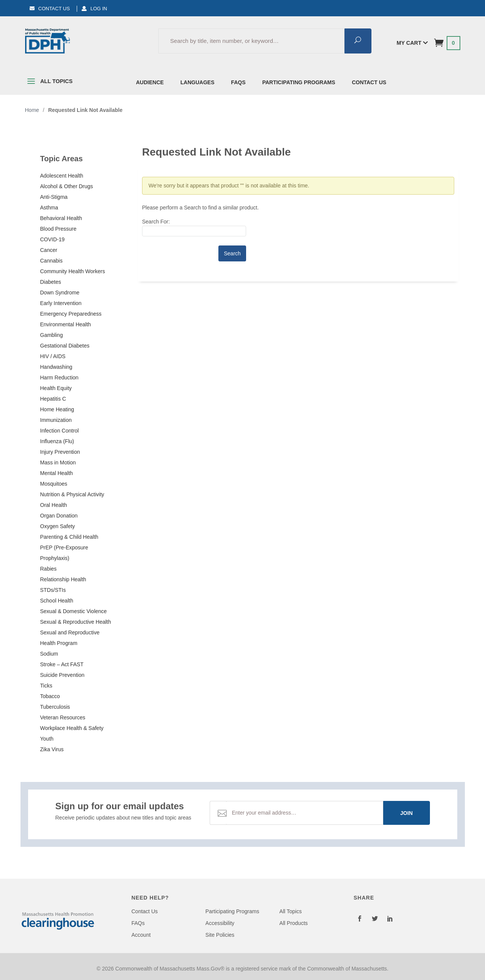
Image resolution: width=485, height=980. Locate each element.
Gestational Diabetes (65, 346)
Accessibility (220, 923)
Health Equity (56, 388)
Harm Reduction (59, 378)
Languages (197, 82)
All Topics (49, 83)
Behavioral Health (61, 218)
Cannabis (51, 261)
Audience (150, 82)
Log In (94, 9)
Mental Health (57, 473)
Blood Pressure (58, 229)
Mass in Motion (58, 462)
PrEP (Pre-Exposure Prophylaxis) (64, 553)
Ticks (46, 686)
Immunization (56, 420)
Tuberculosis (55, 707)
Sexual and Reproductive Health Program (70, 638)
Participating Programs (299, 82)
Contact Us (50, 9)
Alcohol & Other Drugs (67, 186)
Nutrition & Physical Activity (72, 494)
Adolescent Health (62, 176)
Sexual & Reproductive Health (76, 622)
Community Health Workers (73, 271)
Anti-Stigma (54, 197)
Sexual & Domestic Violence (74, 611)
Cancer (49, 250)
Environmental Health (66, 324)
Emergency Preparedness (71, 314)
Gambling (52, 335)
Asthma (49, 208)
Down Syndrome (60, 293)
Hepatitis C (53, 399)
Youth (47, 739)
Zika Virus (52, 749)
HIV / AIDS (53, 356)
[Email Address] (305, 813)
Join (407, 813)
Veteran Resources (63, 717)
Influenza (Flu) (57, 441)
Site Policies (220, 935)
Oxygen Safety (58, 526)
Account (141, 935)
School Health (57, 601)
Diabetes (51, 282)
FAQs (238, 82)
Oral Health (54, 505)
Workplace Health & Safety (72, 728)
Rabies (49, 569)
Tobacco (50, 696)
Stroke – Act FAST (62, 664)
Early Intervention (61, 303)
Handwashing (56, 367)
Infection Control (60, 431)
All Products (294, 923)
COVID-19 (53, 239)
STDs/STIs (53, 590)
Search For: (156, 222)
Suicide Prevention (62, 675)
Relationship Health (63, 579)
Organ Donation (59, 516)
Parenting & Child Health (69, 537)
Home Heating (57, 409)
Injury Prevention (60, 452)
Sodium (49, 654)
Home (32, 110)
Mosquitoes (54, 484)
